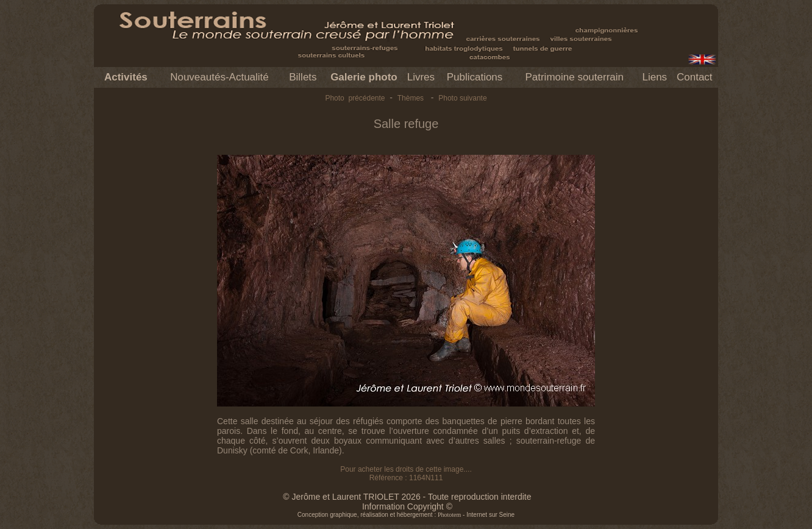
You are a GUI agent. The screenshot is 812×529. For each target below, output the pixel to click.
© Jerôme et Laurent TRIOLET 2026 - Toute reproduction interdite (407, 497)
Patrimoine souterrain (574, 77)
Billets (303, 77)
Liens (654, 77)
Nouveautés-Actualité (219, 77)
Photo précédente (355, 98)
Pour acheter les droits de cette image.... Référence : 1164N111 (406, 474)
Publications (475, 77)
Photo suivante (462, 98)
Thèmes (411, 98)
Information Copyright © (407, 506)
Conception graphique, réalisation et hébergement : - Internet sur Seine (406, 515)
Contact (695, 77)
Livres (421, 77)
